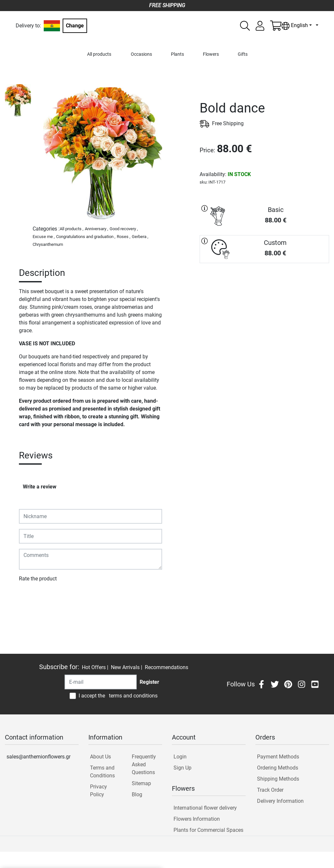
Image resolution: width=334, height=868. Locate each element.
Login (180, 757)
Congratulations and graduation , (86, 237)
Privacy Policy (99, 791)
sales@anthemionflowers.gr (38, 757)
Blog (137, 794)
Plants (177, 54)
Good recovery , (124, 229)
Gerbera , (140, 237)
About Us (100, 757)
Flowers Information (197, 819)
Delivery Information (280, 801)
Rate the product (38, 579)
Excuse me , (44, 237)
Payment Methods (278, 757)
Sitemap (141, 783)
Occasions (141, 54)
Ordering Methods (278, 768)
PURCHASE (265, 286)
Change (75, 26)
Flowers (211, 54)
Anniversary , (97, 229)
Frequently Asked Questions (144, 764)
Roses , (124, 237)
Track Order (270, 790)
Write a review (40, 487)
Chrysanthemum (48, 244)
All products (99, 54)
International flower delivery (205, 808)
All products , (72, 229)
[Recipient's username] (101, 682)
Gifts (243, 54)
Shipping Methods (278, 779)
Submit (30, 598)
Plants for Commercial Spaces (208, 830)
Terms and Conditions (102, 772)
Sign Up (182, 768)
